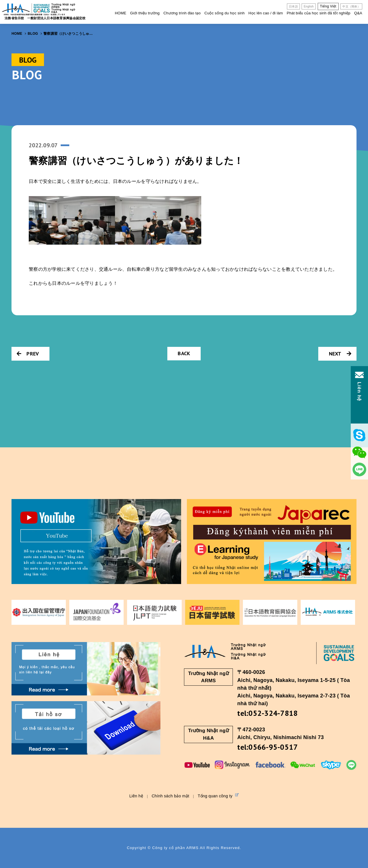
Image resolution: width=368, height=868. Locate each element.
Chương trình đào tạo (182, 13)
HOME (120, 13)
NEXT (340, 354)
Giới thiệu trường (145, 13)
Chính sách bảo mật (170, 796)
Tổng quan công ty (218, 796)
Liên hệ (136, 796)
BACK (184, 353)
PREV (28, 354)
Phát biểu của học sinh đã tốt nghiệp (319, 13)
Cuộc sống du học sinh (225, 13)
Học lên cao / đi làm (266, 13)
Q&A (358, 13)
